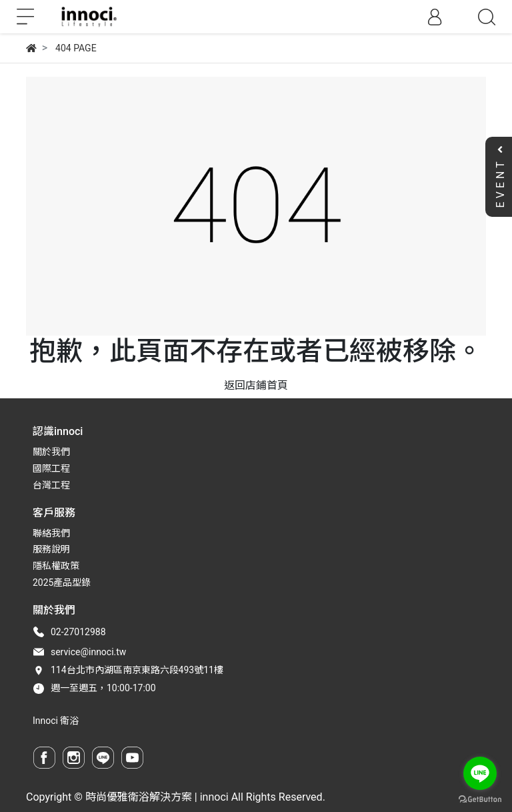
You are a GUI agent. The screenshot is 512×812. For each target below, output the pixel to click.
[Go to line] (480, 773)
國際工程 (51, 468)
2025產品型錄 (62, 582)
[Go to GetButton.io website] (480, 799)
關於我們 (51, 452)
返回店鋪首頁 (256, 385)
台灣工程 (51, 485)
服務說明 (51, 549)
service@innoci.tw (88, 652)
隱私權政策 (56, 566)
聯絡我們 (51, 533)
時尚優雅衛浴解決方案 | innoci (157, 797)
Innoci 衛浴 (56, 721)
